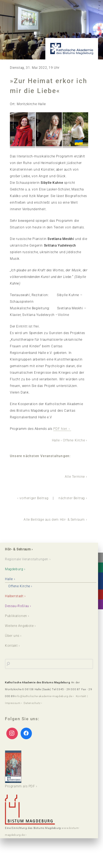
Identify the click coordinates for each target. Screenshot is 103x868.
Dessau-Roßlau (17, 606)
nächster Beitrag (72, 498)
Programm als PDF (20, 769)
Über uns (12, 636)
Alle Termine (75, 477)
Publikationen (16, 616)
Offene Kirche (74, 440)
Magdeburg (14, 569)
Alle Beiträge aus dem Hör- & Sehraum (54, 520)
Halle (56, 440)
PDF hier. (60, 429)
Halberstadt (14, 596)
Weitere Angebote (19, 626)
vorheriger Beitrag (34, 498)
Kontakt (11, 646)
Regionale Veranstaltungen (27, 559)
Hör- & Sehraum (18, 549)
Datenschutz (32, 703)
